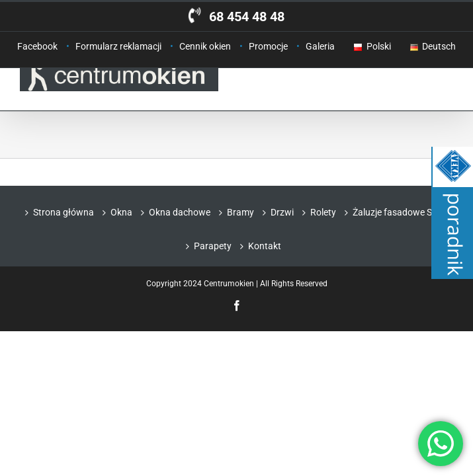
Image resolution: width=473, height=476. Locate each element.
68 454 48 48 (247, 17)
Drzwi (282, 212)
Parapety (213, 246)
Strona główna (64, 212)
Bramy (240, 212)
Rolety (323, 212)
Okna (121, 212)
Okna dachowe (180, 212)
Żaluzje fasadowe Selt (397, 212)
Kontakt (265, 246)
